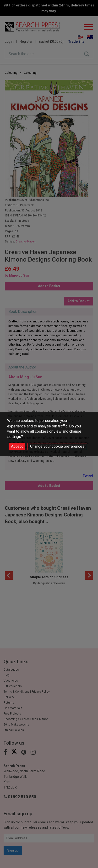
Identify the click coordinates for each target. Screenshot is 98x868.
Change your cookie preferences (57, 446)
